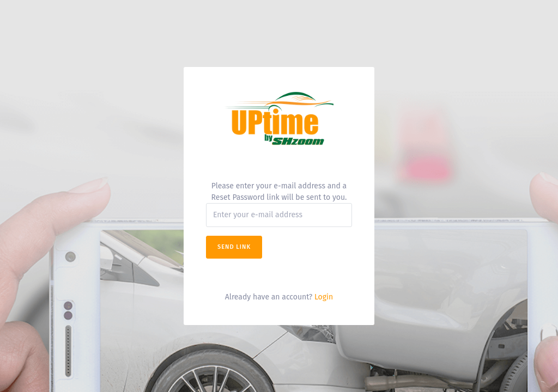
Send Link (234, 247)
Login (324, 297)
